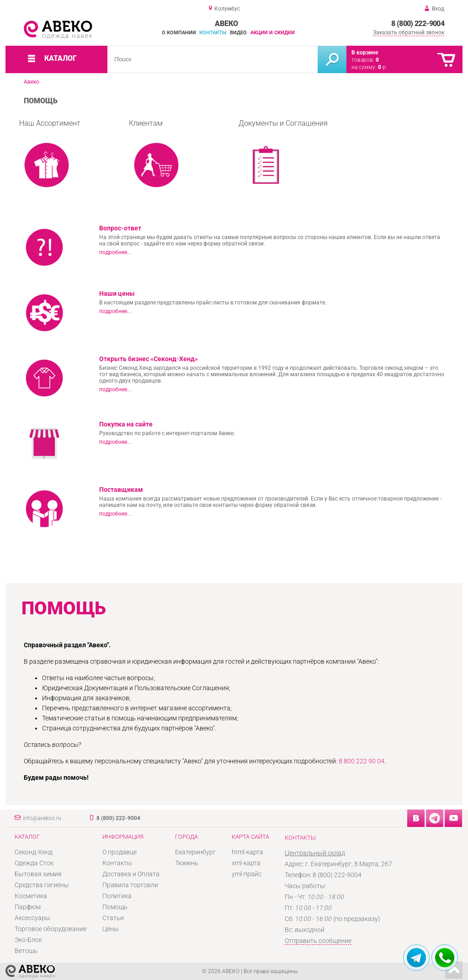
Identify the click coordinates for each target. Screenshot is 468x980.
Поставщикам (121, 490)
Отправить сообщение (318, 941)
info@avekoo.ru (42, 818)
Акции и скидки (273, 33)
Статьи (113, 918)
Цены (111, 929)
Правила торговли (130, 885)
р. (383, 67)
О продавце (120, 852)
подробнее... (115, 252)
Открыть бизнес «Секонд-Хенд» (149, 359)
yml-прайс (247, 874)
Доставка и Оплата (131, 874)
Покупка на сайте (126, 424)
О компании (179, 33)
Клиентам (156, 156)
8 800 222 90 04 (362, 761)
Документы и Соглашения (283, 156)
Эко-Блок (28, 940)
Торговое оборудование (51, 929)
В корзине (365, 53)
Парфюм (28, 907)
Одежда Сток (34, 863)
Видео (238, 33)
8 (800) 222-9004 (418, 24)
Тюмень (187, 863)
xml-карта (246, 863)
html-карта (247, 852)
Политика (117, 896)
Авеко (32, 82)
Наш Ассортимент (50, 156)
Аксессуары (32, 918)
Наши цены (117, 293)
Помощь (115, 907)
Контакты (213, 33)
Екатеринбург (195, 852)
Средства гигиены (42, 885)
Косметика (31, 896)
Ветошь (26, 951)
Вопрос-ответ (120, 228)
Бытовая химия (38, 874)
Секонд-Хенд (34, 852)
